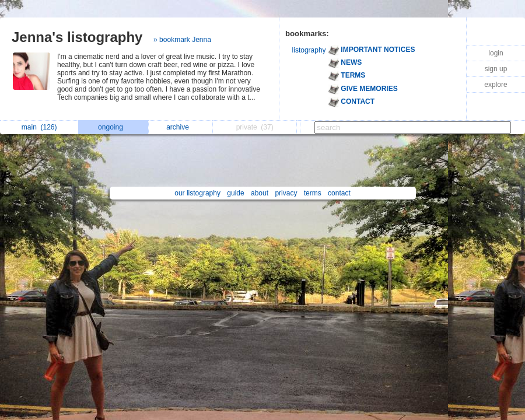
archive (181, 127)
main (39, 127)
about (260, 193)
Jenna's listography (77, 37)
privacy (286, 193)
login (496, 53)
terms (313, 193)
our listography (197, 193)
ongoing (113, 127)
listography (309, 50)
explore (496, 85)
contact (339, 193)
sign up (496, 69)
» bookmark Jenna (182, 40)
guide (235, 193)
